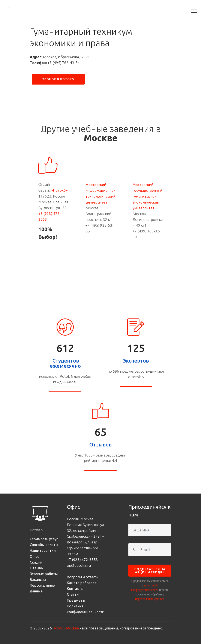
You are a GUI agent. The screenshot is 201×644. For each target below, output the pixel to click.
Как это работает (82, 583)
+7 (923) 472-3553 (82, 560)
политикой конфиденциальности (145, 588)
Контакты (75, 588)
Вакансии (38, 579)
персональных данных (149, 599)
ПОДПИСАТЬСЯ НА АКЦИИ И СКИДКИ (150, 571)
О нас (34, 556)
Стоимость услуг (44, 539)
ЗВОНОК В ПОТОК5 (58, 79)
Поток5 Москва (66, 628)
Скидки (36, 562)
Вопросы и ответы (83, 577)
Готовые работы (44, 574)
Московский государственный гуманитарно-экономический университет (148, 196)
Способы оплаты (44, 545)
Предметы (76, 600)
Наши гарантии (43, 550)
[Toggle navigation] (194, 11)
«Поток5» (59, 190)
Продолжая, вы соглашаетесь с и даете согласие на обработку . (150, 590)
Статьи (73, 594)
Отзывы (37, 568)
